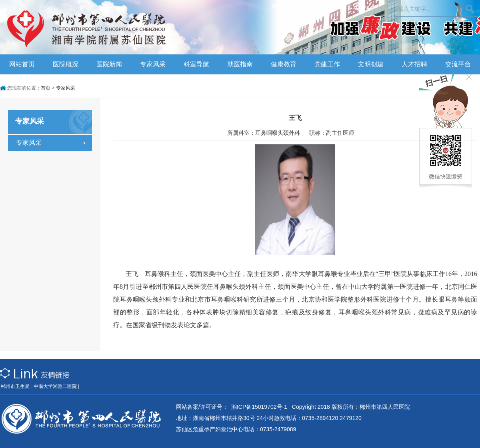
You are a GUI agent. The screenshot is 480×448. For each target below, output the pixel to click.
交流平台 (458, 64)
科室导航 (196, 64)
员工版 (334, 6)
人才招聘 (414, 64)
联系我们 (283, 6)
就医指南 (240, 64)
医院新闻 (109, 64)
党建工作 (327, 64)
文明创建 (371, 64)
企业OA (357, 6)
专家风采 (153, 64)
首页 (46, 88)
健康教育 (284, 64)
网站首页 (22, 64)
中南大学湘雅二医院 (55, 386)
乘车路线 (310, 6)
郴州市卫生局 (15, 386)
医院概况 (66, 64)
